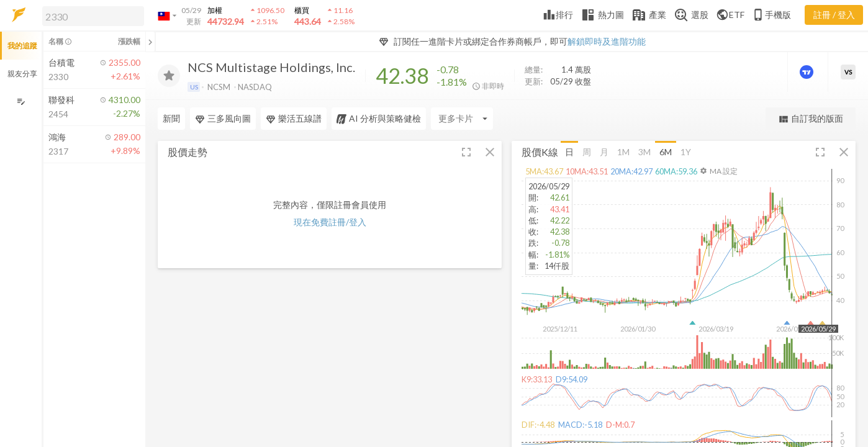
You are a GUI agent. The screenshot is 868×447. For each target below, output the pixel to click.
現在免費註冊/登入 (330, 222)
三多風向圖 (223, 119)
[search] (93, 16)
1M (623, 151)
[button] (91, 16)
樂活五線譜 (294, 119)
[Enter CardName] (462, 119)
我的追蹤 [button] (22, 46)
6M (666, 151)
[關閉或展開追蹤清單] (150, 42)
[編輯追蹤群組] (21, 102)
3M (644, 151)
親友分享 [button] (22, 74)
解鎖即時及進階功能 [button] (607, 41)
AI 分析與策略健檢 (379, 119)
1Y (686, 151)
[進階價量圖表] (808, 72)
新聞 (171, 118)
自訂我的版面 (811, 119)
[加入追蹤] (169, 76)
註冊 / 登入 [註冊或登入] (834, 15)
